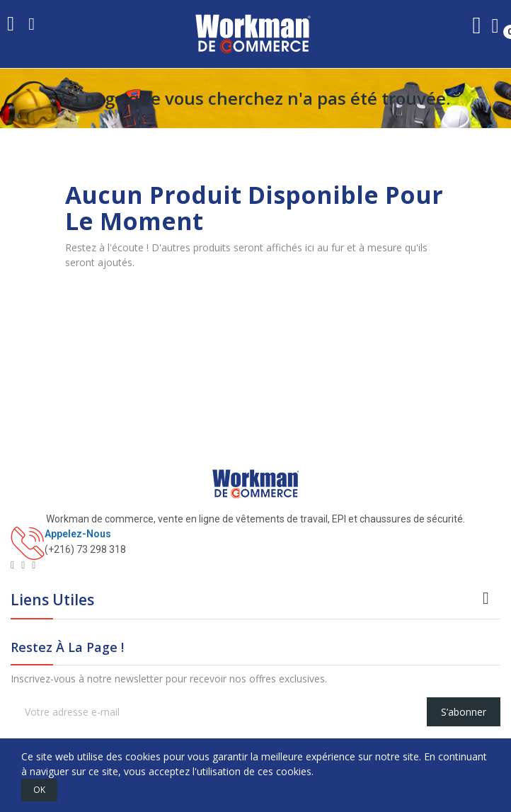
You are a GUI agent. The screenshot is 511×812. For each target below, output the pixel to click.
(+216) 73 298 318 (85, 549)
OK (39, 790)
